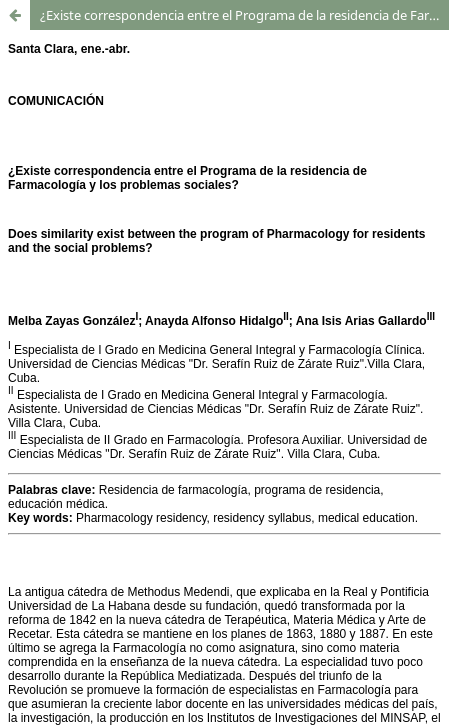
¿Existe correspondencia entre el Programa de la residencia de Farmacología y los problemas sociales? (244, 15)
